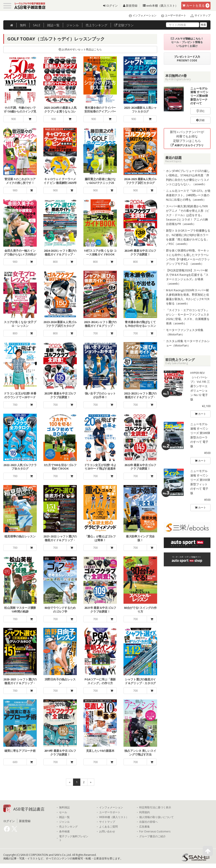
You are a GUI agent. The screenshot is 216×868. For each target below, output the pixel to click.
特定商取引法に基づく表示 (155, 807)
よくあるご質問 (108, 827)
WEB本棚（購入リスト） (114, 817)
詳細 (200, 120)
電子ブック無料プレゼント (74, 838)
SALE (37, 25)
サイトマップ (199, 15)
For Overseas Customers (155, 832)
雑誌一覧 (64, 817)
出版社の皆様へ (148, 822)
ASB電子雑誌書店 (29, 809)
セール (63, 812)
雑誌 (53, 25)
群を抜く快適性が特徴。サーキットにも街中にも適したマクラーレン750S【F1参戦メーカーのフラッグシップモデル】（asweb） (188, 257)
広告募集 (145, 827)
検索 (203, 25)
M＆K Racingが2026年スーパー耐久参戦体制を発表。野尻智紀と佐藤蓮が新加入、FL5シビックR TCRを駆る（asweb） (188, 297)
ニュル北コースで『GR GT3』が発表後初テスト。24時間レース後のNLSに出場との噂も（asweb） (188, 195)
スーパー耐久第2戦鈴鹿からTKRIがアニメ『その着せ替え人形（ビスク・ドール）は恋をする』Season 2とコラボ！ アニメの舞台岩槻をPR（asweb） (188, 215)
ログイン (110, 6)
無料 (23, 25)
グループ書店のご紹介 (152, 836)
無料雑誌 (64, 807)
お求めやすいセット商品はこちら (80, 49)
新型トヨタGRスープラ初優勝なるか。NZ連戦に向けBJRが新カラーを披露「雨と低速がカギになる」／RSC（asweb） (188, 237)
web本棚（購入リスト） (160, 6)
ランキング (96, 25)
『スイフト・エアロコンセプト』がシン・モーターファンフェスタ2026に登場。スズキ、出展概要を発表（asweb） (188, 317)
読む (201, 111)
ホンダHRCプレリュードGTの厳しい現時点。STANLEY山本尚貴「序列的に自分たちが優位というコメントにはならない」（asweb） (188, 177)
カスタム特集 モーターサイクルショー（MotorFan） (188, 343)
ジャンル (73, 25)
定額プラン (124, 25)
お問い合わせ (107, 832)
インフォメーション (141, 15)
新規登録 (130, 6)
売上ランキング (68, 827)
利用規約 (145, 812)
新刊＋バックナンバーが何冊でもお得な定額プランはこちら (187, 138)
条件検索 (64, 832)
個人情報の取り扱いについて (156, 817)
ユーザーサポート (172, 15)
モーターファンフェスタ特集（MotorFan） (185, 332)
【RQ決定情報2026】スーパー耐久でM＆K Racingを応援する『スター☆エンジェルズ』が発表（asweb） (187, 277)
